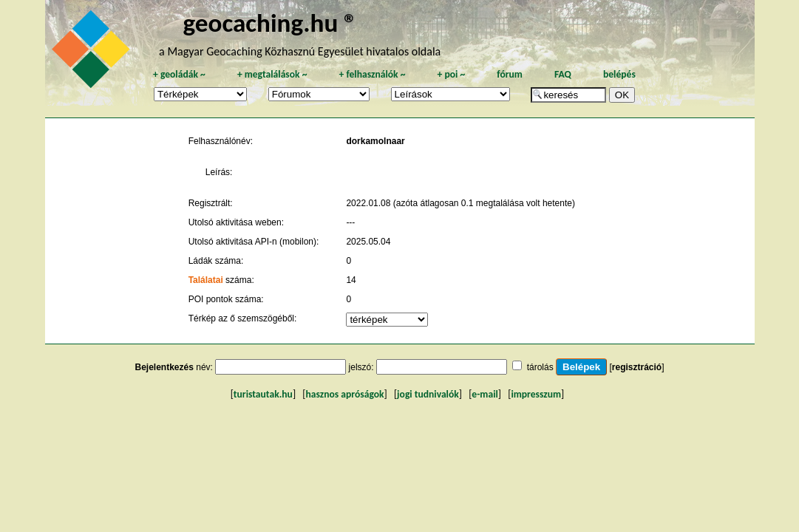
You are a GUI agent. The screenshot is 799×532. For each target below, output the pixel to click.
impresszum (536, 394)
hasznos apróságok (344, 394)
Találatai (206, 280)
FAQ (563, 74)
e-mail (484, 394)
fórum (510, 74)
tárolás (540, 367)
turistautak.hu (263, 394)
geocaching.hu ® (271, 23)
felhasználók (372, 74)
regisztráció (637, 367)
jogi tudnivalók (428, 394)
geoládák (179, 74)
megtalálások (272, 74)
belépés (619, 74)
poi (451, 74)
